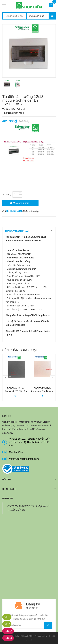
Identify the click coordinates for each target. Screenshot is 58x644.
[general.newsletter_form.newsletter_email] (29, 625)
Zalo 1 (7, 617)
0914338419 (14, 211)
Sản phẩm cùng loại (19, 350)
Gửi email (48, 625)
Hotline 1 (8, 631)
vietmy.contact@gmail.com (24, 459)
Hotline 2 (8, 638)
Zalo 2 (7, 624)
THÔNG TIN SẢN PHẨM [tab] (17, 231)
